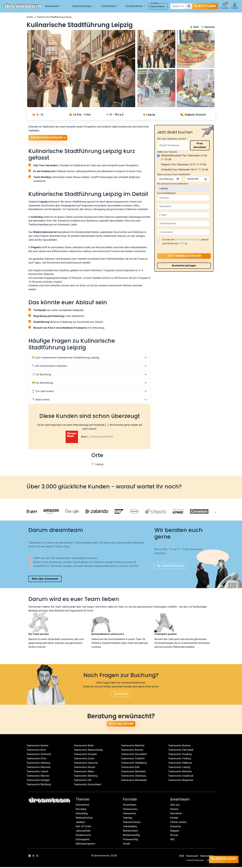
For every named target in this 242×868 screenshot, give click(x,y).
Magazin (175, 832)
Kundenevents (83, 836)
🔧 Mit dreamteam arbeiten (50, 367)
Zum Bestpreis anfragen (48, 138)
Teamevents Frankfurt (133, 759)
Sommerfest (83, 806)
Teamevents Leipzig (179, 768)
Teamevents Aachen (38, 746)
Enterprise (176, 827)
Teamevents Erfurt (37, 759)
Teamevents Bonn (36, 751)
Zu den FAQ (121, 695)
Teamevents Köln (130, 768)
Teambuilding (130, 827)
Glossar (174, 836)
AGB (190, 243)
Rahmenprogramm (86, 845)
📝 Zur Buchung (41, 375)
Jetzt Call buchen (121, 725)
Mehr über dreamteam (45, 580)
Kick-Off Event (84, 827)
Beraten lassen (221, 860)
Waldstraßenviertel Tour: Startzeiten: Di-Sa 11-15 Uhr (184, 157)
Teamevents (53, 6)
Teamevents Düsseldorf (134, 755)
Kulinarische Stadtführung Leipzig (54, 17)
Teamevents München (180, 772)
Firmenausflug (131, 840)
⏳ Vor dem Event (43, 392)
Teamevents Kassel (85, 768)
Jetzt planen (205, 6)
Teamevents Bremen (132, 751)
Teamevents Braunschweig (88, 751)
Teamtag (128, 819)
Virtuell (127, 845)
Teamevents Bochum (180, 746)
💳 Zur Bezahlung (42, 384)
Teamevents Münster (38, 777)
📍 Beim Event (41, 400)
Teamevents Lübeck (38, 772)
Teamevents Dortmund (39, 755)
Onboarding (82, 814)
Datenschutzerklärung (188, 239)
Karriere (174, 810)
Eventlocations (135, 6)
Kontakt (174, 819)
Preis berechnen (200, 145)
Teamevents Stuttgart (38, 781)
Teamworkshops (83, 6)
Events (30, 17)
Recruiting (81, 810)
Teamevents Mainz (84, 772)
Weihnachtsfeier (85, 819)
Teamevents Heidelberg (134, 764)
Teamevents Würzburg (39, 785)
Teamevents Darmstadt (181, 751)
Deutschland (158, 7)
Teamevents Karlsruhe (39, 768)
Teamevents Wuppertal (181, 781)
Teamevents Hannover (86, 764)
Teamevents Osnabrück (181, 777)
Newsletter (176, 814)
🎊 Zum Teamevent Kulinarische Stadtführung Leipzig (66, 358)
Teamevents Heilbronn (180, 764)
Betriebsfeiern (131, 832)
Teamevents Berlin (84, 746)
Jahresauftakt (83, 832)
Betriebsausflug (131, 836)
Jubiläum (81, 823)
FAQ (172, 840)
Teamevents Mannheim (134, 772)
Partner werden (178, 823)
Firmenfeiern (110, 6)
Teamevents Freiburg (180, 759)
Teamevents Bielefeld (133, 746)
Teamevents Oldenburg (134, 777)
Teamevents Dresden (85, 755)
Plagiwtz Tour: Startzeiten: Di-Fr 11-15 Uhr (184, 164)
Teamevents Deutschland (88, 785)
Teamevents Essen (84, 759)
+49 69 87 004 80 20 (170, 567)
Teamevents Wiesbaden (134, 781)
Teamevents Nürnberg (86, 777)
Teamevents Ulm (83, 781)
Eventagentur (83, 840)
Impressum (192, 857)
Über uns (175, 806)
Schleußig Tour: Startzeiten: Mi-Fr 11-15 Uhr (185, 170)
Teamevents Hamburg (39, 764)
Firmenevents (130, 810)
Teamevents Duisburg (180, 755)
